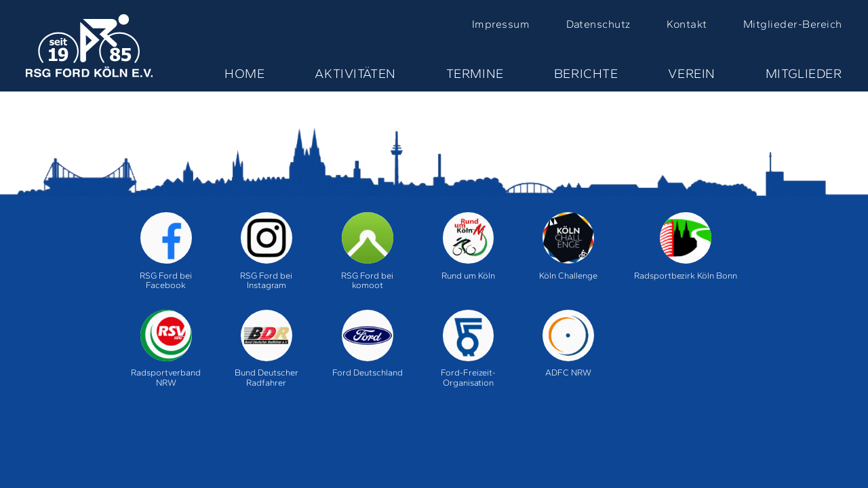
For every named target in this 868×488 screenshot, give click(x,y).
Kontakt (687, 24)
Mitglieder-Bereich (793, 24)
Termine (475, 74)
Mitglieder (804, 74)
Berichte (586, 74)
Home (244, 74)
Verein (691, 74)
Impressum (501, 24)
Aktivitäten (355, 74)
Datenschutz (598, 24)
